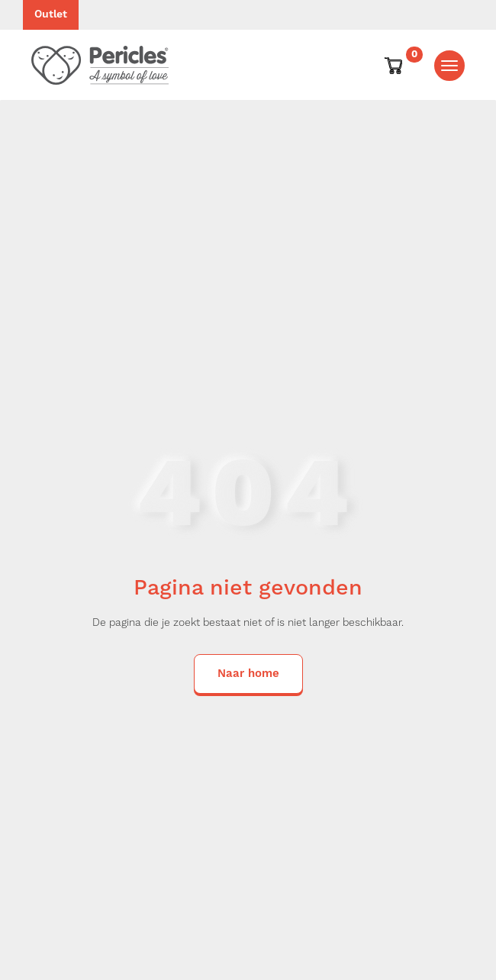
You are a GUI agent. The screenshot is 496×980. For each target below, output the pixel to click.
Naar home (248, 674)
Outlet (51, 15)
